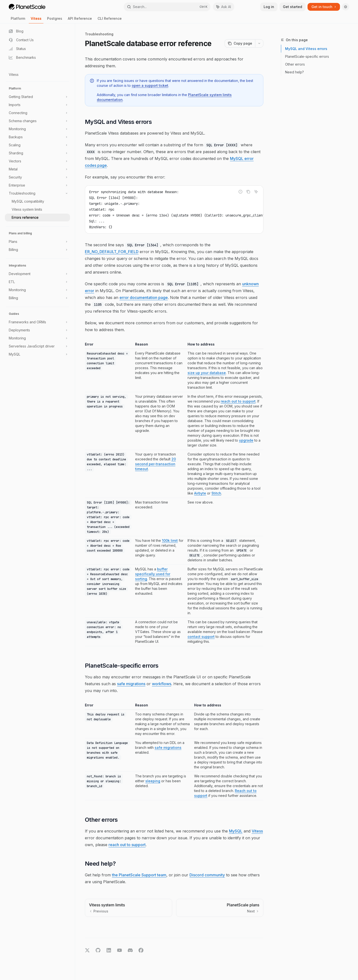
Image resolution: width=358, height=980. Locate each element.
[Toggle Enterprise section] (37, 185)
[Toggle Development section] (37, 274)
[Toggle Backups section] (37, 137)
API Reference (80, 20)
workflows (162, 684)
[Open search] (167, 7)
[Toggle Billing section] (37, 250)
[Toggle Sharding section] (37, 153)
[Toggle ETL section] (37, 282)
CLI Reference (110, 20)
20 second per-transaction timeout (155, 464)
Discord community (207, 875)
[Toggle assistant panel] (224, 7)
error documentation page (144, 297)
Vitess (36, 20)
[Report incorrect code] (240, 192)
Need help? (294, 72)
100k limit (170, 540)
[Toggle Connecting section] (37, 113)
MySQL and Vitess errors (306, 49)
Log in (269, 7)
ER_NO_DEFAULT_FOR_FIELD (112, 252)
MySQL (236, 831)
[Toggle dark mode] (346, 7)
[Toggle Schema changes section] (37, 121)
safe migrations (131, 684)
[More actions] (259, 43)
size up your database (207, 373)
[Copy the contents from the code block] (248, 192)
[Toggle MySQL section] (37, 354)
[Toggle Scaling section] (37, 145)
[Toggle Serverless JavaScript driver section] (37, 346)
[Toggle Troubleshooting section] (37, 193)
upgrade (246, 440)
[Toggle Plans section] (37, 242)
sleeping (153, 781)
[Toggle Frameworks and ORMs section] (37, 322)
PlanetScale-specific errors (307, 56)
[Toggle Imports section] (37, 105)
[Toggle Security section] (37, 177)
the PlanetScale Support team (139, 875)
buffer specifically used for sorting (153, 574)
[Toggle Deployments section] (37, 330)
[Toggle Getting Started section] (37, 97)
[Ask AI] (256, 192)
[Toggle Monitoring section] (37, 129)
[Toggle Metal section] (37, 169)
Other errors (295, 64)
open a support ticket (150, 85)
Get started (293, 7)
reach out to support (238, 401)
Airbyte (200, 493)
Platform (18, 20)
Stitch (216, 493)
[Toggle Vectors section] (37, 161)
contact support (201, 637)
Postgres (55, 20)
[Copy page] (240, 43)
